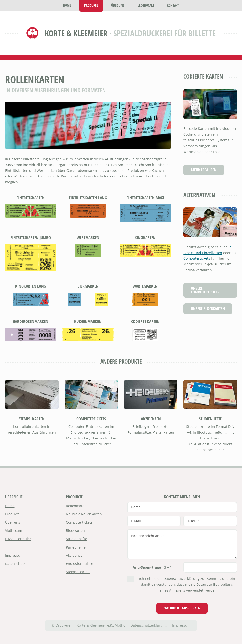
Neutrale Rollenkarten (84, 514)
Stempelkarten (32, 419)
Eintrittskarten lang (88, 198)
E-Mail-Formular (18, 539)
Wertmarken (88, 238)
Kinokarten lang (31, 286)
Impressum (14, 555)
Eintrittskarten (31, 198)
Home (10, 506)
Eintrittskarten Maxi (145, 198)
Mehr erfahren (204, 170)
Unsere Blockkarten (208, 309)
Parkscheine (76, 547)
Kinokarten (145, 238)
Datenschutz (15, 564)
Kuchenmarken (88, 321)
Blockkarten (75, 531)
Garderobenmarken (31, 321)
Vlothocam (14, 531)
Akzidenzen (151, 419)
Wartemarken (145, 286)
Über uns (13, 522)
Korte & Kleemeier (76, 33)
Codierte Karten (145, 321)
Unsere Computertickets (205, 290)
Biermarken (88, 286)
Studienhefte (210, 419)
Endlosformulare (80, 564)
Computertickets (197, 258)
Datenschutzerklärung (181, 579)
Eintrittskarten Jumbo (31, 238)
